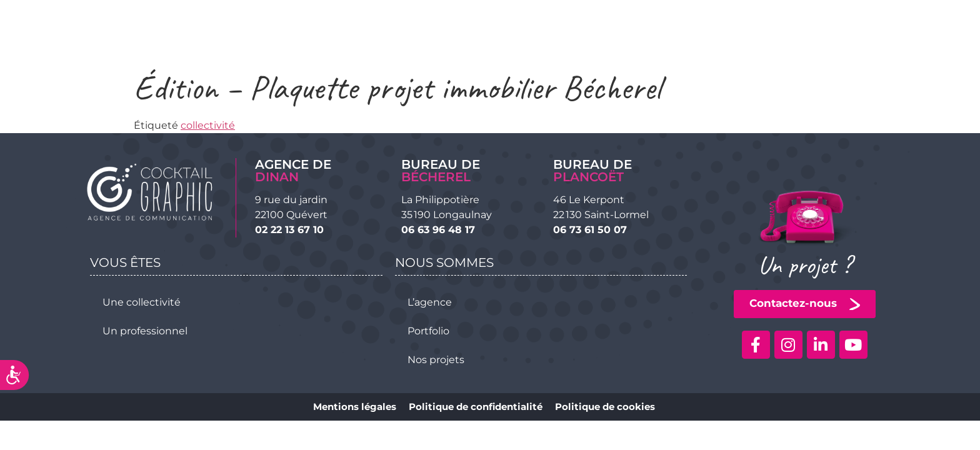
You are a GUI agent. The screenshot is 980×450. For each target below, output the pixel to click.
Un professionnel (145, 331)
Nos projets (436, 360)
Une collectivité (142, 302)
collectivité (208, 125)
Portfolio (428, 331)
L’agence (430, 302)
